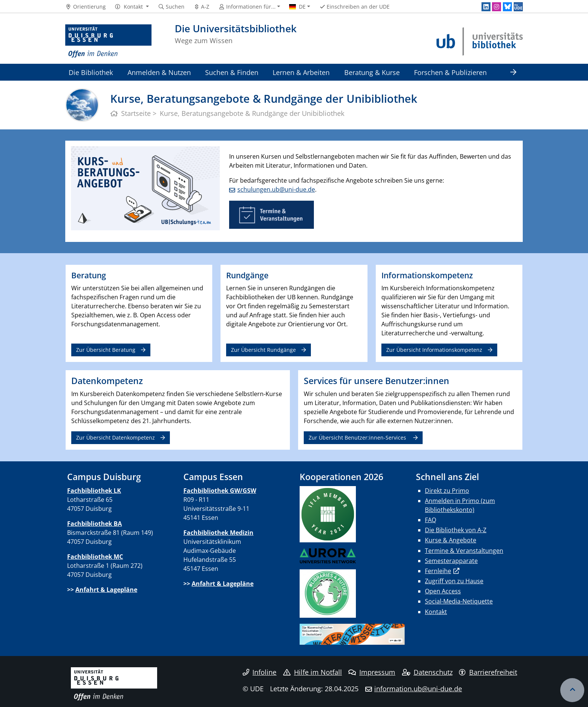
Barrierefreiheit (488, 672)
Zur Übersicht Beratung (106, 350)
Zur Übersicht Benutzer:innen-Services (358, 438)
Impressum (372, 672)
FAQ (430, 520)
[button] (132, 7)
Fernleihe (438, 571)
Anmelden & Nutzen (159, 72)
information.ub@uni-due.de (418, 689)
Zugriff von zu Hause (454, 581)
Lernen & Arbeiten (301, 72)
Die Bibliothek (91, 72)
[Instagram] (496, 7)
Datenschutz (427, 672)
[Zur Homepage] (108, 41)
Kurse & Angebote (451, 540)
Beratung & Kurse (372, 72)
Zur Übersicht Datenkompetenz (115, 438)
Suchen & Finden (232, 72)
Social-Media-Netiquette (459, 601)
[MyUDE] (518, 7)
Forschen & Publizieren (450, 72)
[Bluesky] (507, 7)
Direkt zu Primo (447, 491)
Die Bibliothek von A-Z (456, 530)
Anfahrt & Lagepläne (106, 590)
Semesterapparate (451, 561)
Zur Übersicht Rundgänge (263, 350)
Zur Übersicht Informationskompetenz (434, 350)
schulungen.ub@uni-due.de (276, 189)
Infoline (260, 672)
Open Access (443, 591)
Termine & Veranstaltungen (464, 551)
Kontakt (436, 612)
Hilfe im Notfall (313, 672)
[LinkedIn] (486, 7)
